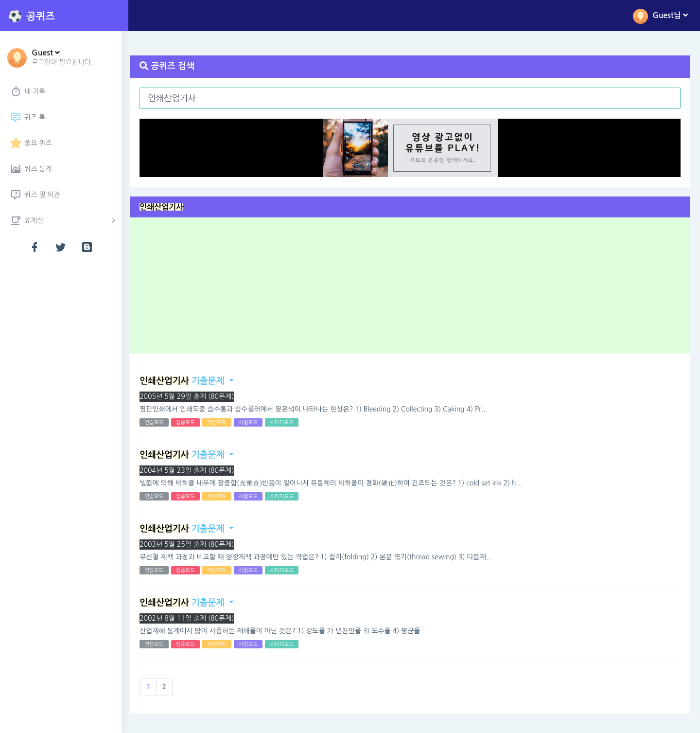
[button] (62, 57)
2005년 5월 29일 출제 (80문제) (188, 396)
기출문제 (183, 381)
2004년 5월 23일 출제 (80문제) (188, 470)
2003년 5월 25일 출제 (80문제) (188, 544)
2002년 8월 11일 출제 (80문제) (188, 618)
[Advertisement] (414, 289)
